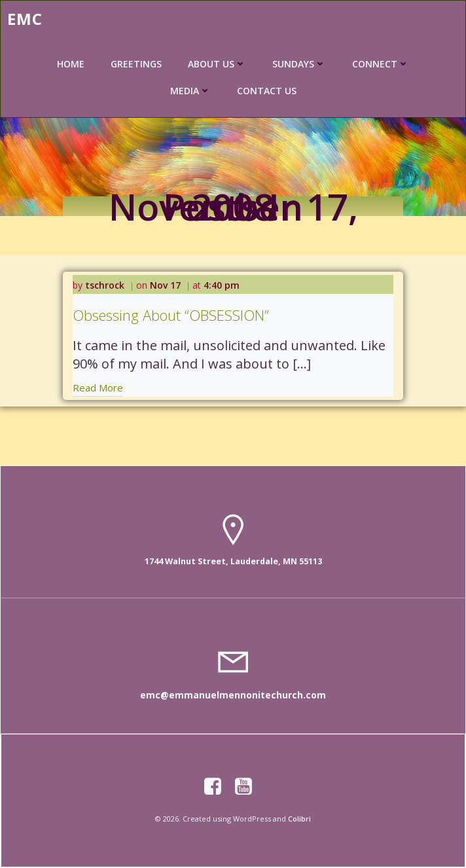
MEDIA (190, 91)
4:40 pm (222, 285)
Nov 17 (165, 285)
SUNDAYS (299, 64)
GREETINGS (136, 64)
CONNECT (381, 64)
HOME (71, 64)
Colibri (299, 819)
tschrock (105, 285)
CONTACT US (267, 91)
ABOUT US (217, 64)
